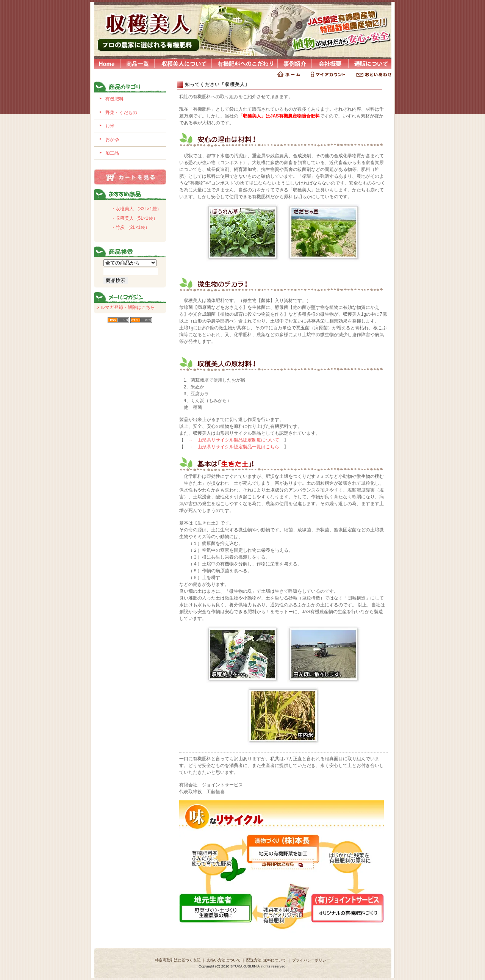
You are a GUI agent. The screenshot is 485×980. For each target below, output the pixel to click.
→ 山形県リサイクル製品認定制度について (234, 440)
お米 (110, 126)
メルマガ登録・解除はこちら (125, 307)
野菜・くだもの (121, 113)
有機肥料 (114, 99)
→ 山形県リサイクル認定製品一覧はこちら (234, 447)
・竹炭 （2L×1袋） (130, 227)
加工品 (112, 153)
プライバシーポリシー (311, 960)
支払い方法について (224, 960)
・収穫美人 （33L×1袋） (136, 209)
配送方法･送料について (266, 960)
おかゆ (112, 139)
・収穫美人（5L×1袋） (134, 218)
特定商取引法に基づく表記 (178, 960)
